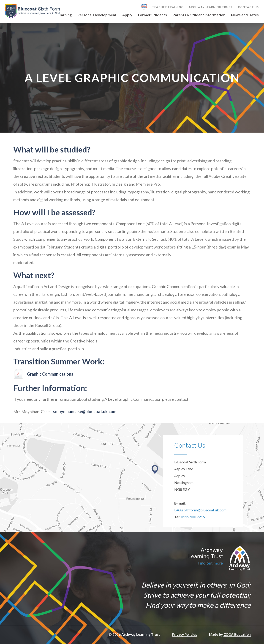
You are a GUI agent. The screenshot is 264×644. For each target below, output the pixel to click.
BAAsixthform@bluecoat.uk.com (200, 510)
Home (14, 15)
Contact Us (248, 7)
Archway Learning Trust (211, 7)
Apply (127, 15)
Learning (64, 15)
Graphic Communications (50, 374)
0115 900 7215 (193, 517)
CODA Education (237, 634)
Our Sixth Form (38, 15)
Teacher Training (168, 7)
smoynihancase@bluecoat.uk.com (85, 412)
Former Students (152, 15)
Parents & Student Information (199, 15)
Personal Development (97, 15)
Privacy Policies (185, 634)
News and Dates (245, 15)
